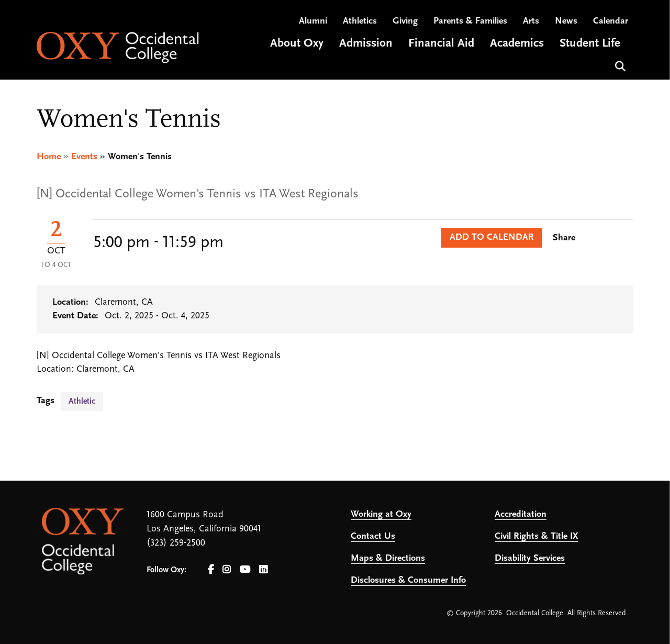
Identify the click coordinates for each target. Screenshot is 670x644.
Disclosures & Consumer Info (408, 580)
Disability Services (530, 558)
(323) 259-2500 (176, 543)
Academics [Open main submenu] (517, 44)
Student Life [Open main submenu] (590, 44)
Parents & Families (470, 21)
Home (49, 157)
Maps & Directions (388, 558)
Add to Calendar (492, 237)
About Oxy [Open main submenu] (297, 44)
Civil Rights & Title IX (536, 536)
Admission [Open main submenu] (366, 44)
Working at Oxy (381, 514)
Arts (531, 21)
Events (84, 157)
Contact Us (373, 536)
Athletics (360, 21)
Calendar (611, 21)
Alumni (313, 21)
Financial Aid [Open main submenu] (441, 44)
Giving (405, 21)
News (566, 21)
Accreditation (521, 514)
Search (619, 65)
